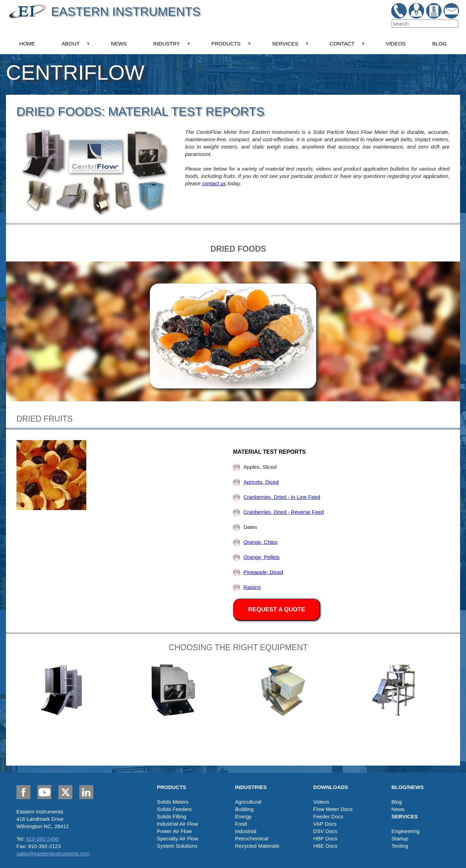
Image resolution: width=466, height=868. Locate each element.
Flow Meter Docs (333, 809)
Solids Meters (173, 802)
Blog (396, 802)
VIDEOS (396, 44)
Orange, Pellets (256, 557)
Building (244, 809)
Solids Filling (172, 816)
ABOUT (71, 44)
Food (241, 824)
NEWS (119, 44)
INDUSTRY (167, 44)
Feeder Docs (328, 816)
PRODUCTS (226, 44)
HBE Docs (325, 846)
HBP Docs (325, 838)
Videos (321, 802)
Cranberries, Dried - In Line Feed (276, 497)
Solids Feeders (174, 809)
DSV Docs (325, 831)
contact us (214, 183)
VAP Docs (325, 824)
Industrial (246, 831)
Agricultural (248, 802)
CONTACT (342, 44)
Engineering (405, 831)
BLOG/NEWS (407, 787)
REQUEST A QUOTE (276, 609)
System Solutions (177, 846)
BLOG (439, 44)
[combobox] (425, 24)
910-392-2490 (42, 839)
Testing (400, 846)
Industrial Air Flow (177, 824)
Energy (243, 816)
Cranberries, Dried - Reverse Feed (278, 512)
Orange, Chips (255, 542)
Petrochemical (252, 838)
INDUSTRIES (251, 787)
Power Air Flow (174, 831)
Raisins (247, 587)
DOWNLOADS (331, 787)
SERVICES (285, 44)
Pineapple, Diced (258, 572)
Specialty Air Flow (177, 838)
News (398, 809)
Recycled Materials (257, 846)
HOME (27, 44)
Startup (400, 838)
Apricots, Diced (256, 482)
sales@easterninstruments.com (53, 853)
